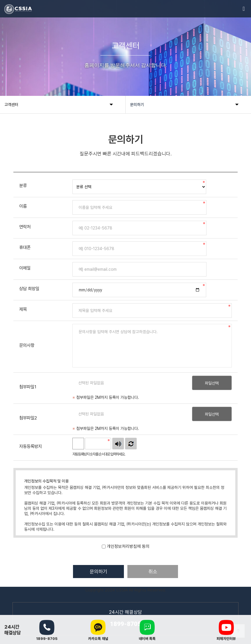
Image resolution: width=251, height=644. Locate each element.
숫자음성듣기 (118, 444)
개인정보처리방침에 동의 (128, 546)
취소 (154, 572)
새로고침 (131, 444)
